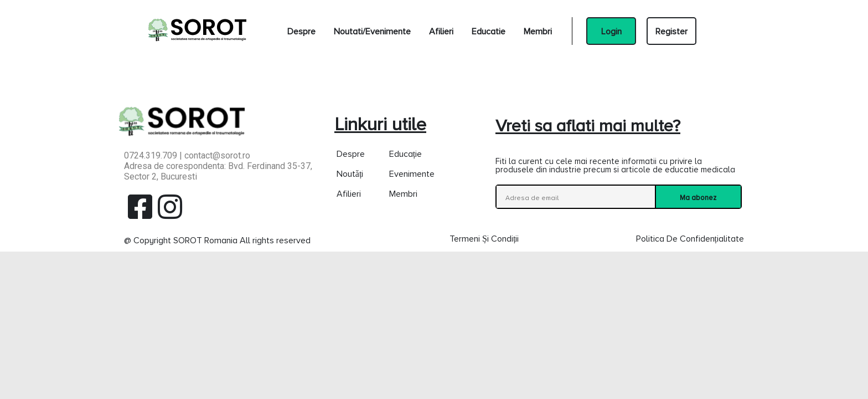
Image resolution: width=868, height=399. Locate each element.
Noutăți (350, 173)
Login (611, 31)
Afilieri (441, 31)
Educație (405, 154)
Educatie (489, 31)
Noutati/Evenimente (372, 31)
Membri (538, 31)
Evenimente (412, 173)
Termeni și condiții (484, 238)
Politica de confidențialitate (690, 238)
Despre (301, 31)
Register (671, 31)
